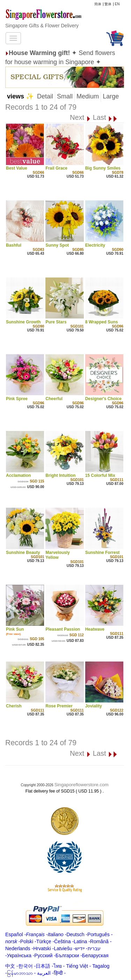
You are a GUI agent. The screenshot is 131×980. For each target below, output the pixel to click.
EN (117, 4)
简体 (98, 4)
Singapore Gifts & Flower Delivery (42, 26)
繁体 (108, 4)
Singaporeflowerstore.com (82, 785)
